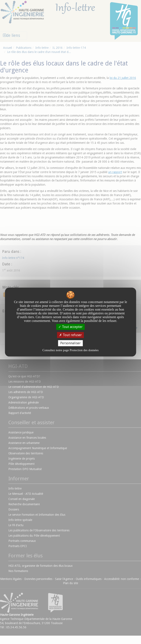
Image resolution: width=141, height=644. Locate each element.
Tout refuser (70, 335)
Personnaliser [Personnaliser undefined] (70, 343)
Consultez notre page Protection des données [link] (71, 350)
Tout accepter (70, 327)
